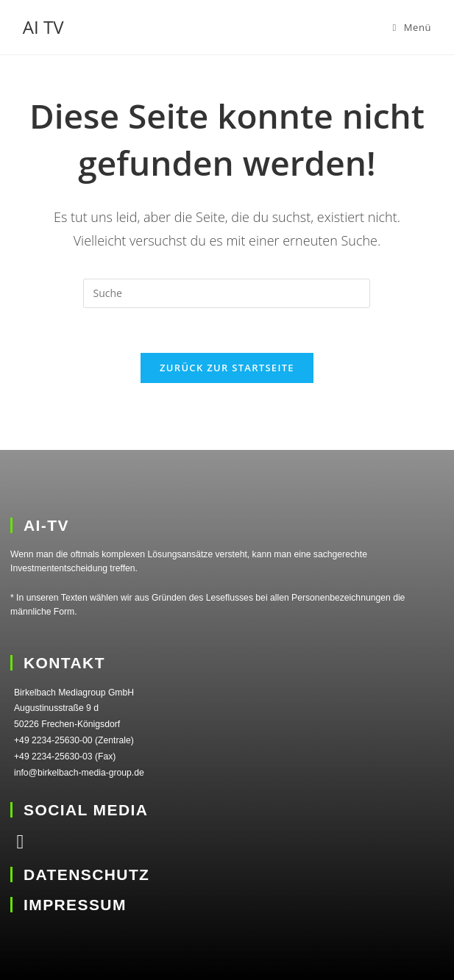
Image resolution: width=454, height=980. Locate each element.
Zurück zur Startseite (227, 368)
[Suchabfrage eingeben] (227, 293)
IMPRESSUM (75, 905)
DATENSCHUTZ (86, 875)
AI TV (43, 27)
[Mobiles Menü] (412, 27)
